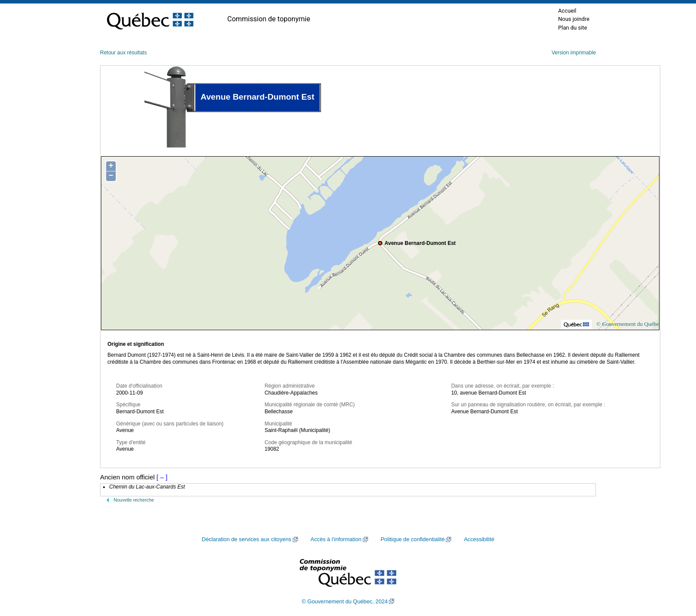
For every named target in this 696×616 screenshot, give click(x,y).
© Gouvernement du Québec (629, 324)
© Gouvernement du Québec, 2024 (345, 602)
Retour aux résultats (123, 53)
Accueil (567, 11)
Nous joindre (574, 19)
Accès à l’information (336, 539)
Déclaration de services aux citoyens (247, 539)
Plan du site (573, 28)
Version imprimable (574, 53)
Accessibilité (479, 539)
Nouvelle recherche (134, 500)
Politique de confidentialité (413, 539)
